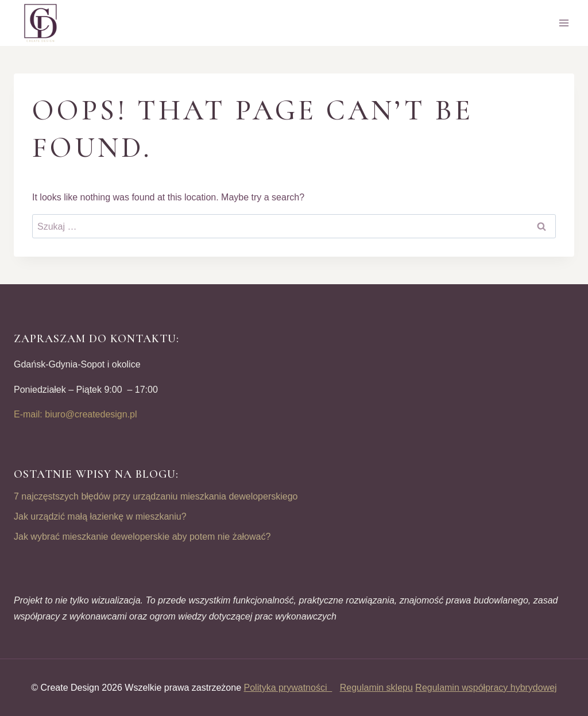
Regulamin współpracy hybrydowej (486, 688)
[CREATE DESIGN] (41, 23)
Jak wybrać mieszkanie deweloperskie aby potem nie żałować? (142, 537)
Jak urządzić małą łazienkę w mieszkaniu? (100, 516)
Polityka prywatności (288, 688)
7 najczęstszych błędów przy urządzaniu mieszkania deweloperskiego (156, 496)
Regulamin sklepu (376, 688)
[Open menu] (564, 23)
